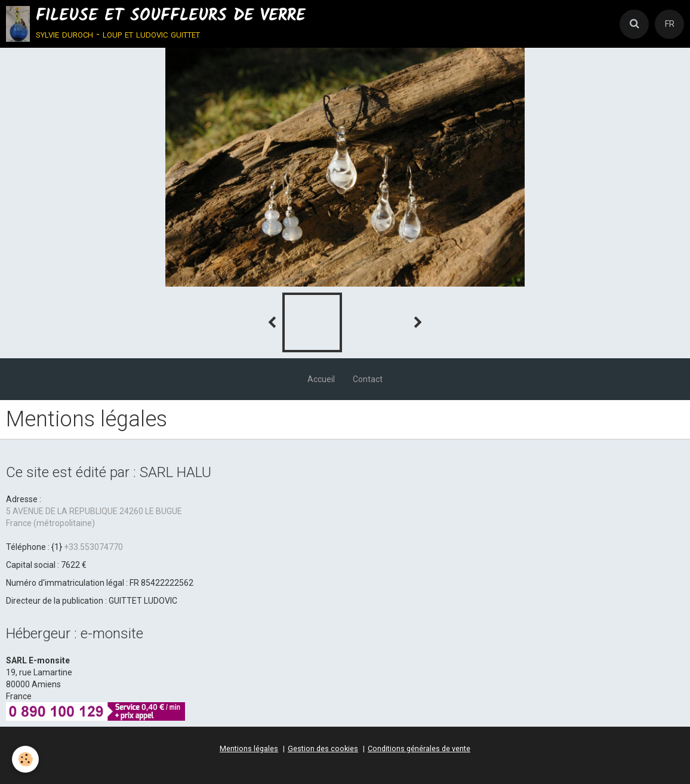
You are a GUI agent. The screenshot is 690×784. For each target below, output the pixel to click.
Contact (368, 379)
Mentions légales (249, 748)
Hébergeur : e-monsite (75, 634)
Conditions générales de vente (419, 748)
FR (670, 24)
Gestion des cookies (323, 748)
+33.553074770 (93, 547)
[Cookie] (25, 759)
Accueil (321, 379)
